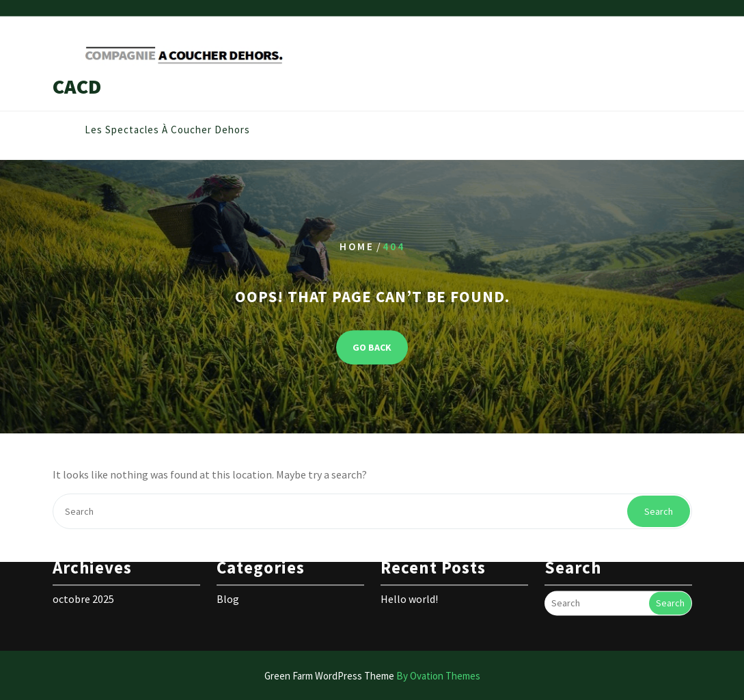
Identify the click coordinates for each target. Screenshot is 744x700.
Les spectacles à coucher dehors (167, 130)
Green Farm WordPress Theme (372, 676)
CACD (77, 86)
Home (357, 246)
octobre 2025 (83, 588)
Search (659, 511)
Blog (228, 588)
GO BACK (372, 348)
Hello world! (409, 588)
